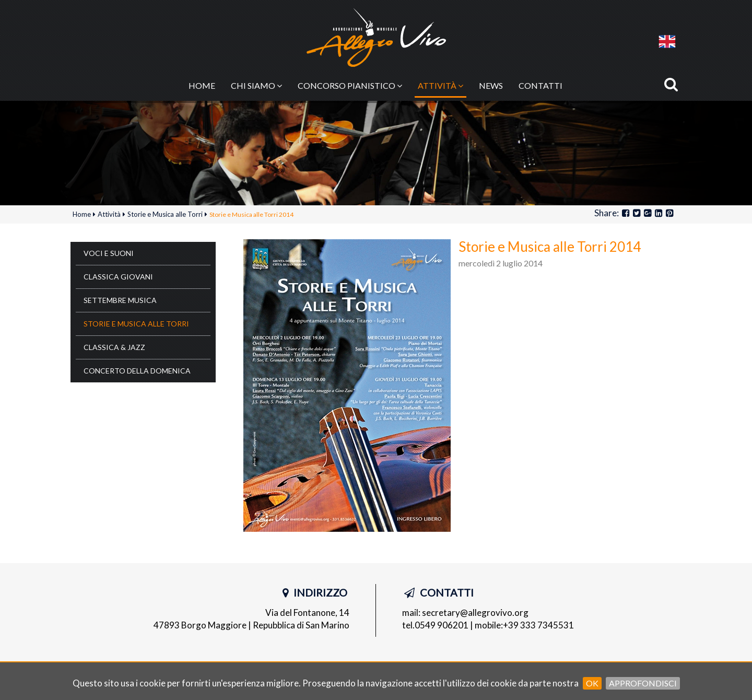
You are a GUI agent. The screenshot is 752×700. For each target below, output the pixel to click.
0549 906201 (442, 625)
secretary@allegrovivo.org (475, 612)
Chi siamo (256, 85)
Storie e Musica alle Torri (136, 324)
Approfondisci (643, 683)
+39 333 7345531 (538, 625)
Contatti (540, 85)
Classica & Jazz (114, 347)
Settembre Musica (120, 300)
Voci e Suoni (109, 253)
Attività (440, 85)
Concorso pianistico (350, 85)
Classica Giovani (118, 277)
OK (592, 683)
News (491, 85)
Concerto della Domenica (137, 371)
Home (202, 85)
